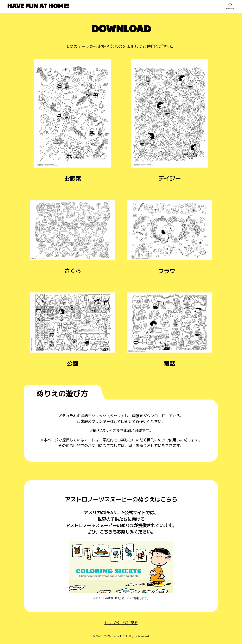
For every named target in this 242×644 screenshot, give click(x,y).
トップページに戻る (121, 623)
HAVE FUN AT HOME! (38, 6)
